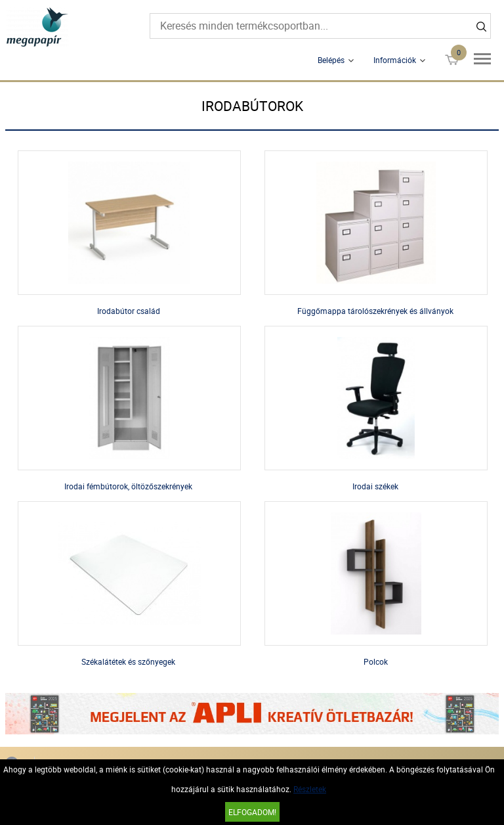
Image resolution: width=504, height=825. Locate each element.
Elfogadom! (252, 812)
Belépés (331, 60)
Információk (395, 60)
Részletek (310, 789)
